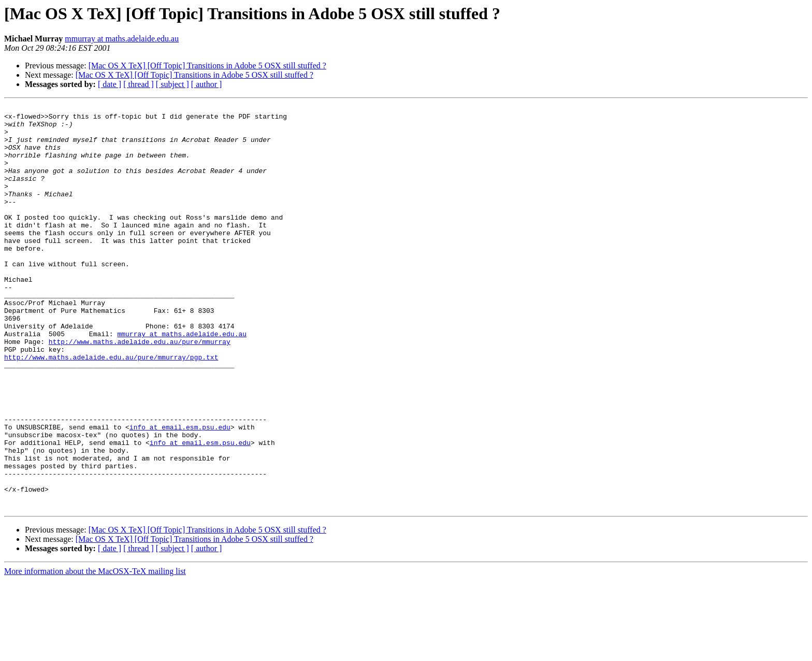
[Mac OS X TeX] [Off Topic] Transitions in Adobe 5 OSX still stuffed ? (207, 66)
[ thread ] (139, 84)
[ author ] (207, 84)
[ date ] (110, 84)
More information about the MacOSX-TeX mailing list (95, 652)
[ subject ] (172, 84)
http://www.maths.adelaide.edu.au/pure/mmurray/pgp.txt (111, 408)
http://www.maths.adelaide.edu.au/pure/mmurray (140, 390)
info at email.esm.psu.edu (180, 492)
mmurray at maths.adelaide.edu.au (122, 39)
